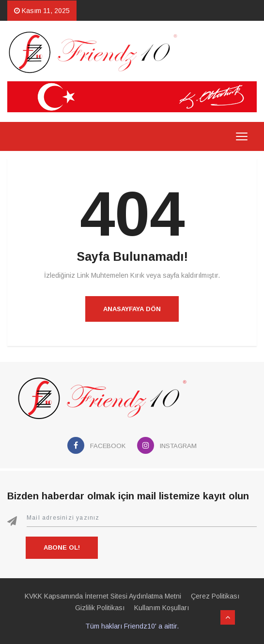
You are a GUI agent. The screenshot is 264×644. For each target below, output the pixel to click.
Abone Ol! (62, 547)
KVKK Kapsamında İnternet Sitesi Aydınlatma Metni (103, 596)
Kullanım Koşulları (162, 608)
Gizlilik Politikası (100, 608)
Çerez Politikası (215, 596)
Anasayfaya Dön (132, 309)
